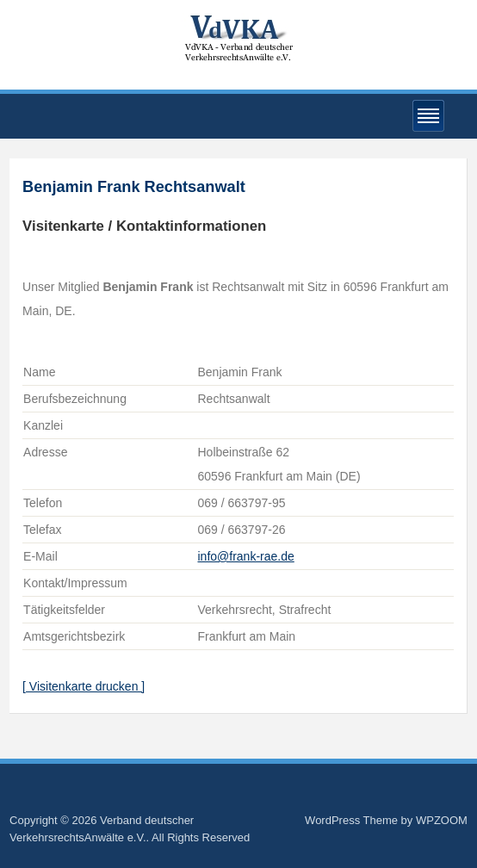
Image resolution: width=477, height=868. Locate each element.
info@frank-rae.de (245, 556)
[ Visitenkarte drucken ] (84, 686)
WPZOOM (442, 820)
